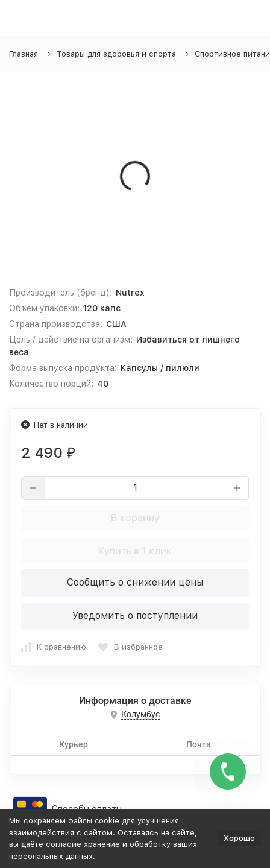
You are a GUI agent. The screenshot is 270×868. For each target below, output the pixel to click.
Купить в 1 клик (135, 551)
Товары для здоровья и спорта (116, 54)
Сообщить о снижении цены (135, 582)
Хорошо (239, 838)
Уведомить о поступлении (135, 616)
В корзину (135, 518)
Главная (24, 54)
